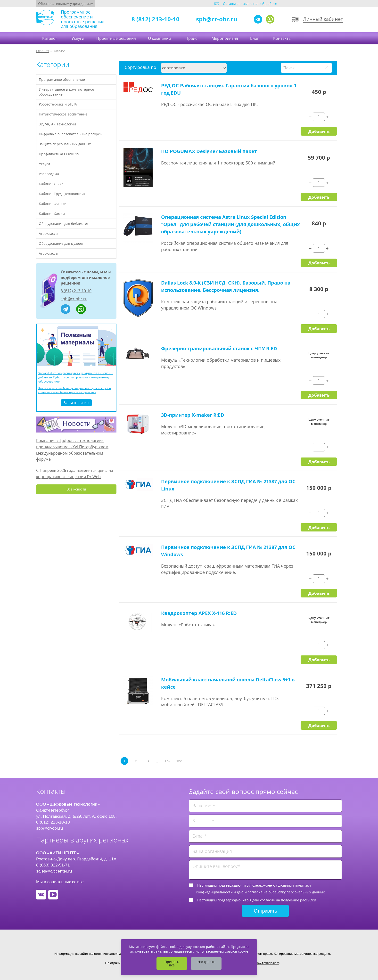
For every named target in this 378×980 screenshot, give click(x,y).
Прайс (192, 38)
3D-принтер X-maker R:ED (193, 415)
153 (179, 761)
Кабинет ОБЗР (51, 184)
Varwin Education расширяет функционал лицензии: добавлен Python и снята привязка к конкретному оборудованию (76, 377)
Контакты (283, 38)
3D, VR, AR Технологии (57, 124)
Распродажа (49, 174)
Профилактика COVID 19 (59, 154)
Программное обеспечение (62, 79)
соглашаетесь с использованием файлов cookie (209, 951)
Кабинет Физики (53, 204)
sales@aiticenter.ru (54, 871)
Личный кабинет (323, 19)
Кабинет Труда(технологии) (62, 194)
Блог (255, 38)
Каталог (50, 38)
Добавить (319, 131)
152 (168, 761)
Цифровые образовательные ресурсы (71, 134)
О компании (160, 38)
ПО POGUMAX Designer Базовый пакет (209, 151)
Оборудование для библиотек (64, 224)
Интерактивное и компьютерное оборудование (66, 92)
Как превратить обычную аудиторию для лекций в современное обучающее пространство (75, 390)
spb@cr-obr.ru (217, 19)
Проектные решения (116, 38)
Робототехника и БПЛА (58, 104)
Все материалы (76, 403)
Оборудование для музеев (61, 243)
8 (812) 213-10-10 (156, 19)
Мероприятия (225, 38)
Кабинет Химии (52, 214)
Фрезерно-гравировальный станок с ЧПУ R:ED (219, 348)
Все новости (76, 489)
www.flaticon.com (267, 963)
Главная (43, 51)
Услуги (78, 38)
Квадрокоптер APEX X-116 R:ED (199, 613)
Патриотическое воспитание (63, 114)
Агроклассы (49, 233)
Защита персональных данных (65, 144)
